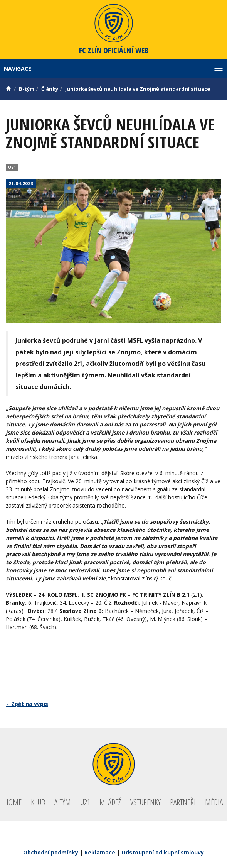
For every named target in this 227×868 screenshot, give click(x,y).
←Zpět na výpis (27, 704)
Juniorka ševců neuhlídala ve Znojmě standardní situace (138, 89)
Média (214, 802)
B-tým (27, 89)
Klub (38, 802)
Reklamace (100, 852)
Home (13, 802)
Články (50, 89)
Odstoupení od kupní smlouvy (163, 852)
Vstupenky (145, 802)
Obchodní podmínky (51, 852)
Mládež (110, 802)
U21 (12, 167)
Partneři (183, 802)
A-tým (63, 802)
